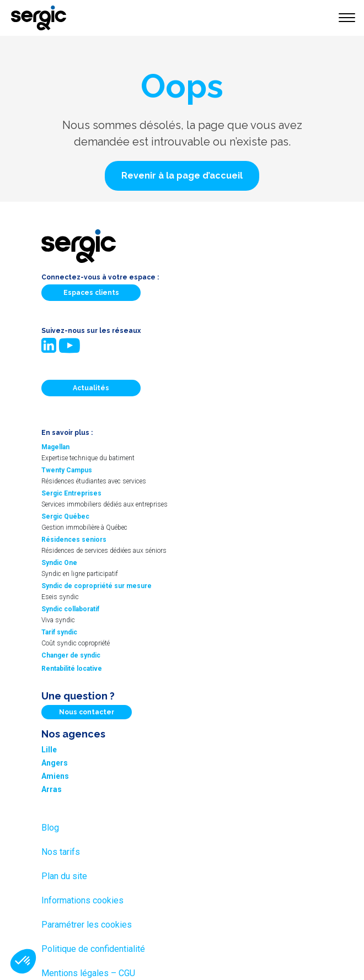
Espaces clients (91, 293)
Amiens (55, 776)
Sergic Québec (65, 516)
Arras (52, 789)
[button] (182, 176)
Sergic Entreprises (71, 493)
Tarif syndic (59, 632)
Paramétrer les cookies (87, 925)
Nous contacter (87, 712)
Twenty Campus (67, 470)
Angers (55, 763)
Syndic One (59, 563)
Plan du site (64, 876)
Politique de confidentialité (93, 949)
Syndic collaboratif (70, 609)
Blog (50, 828)
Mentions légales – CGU (88, 973)
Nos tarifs (61, 852)
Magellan (55, 447)
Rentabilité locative (72, 669)
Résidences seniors (74, 540)
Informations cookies (82, 900)
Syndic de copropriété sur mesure (97, 586)
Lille (49, 750)
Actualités (91, 388)
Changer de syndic (71, 655)
